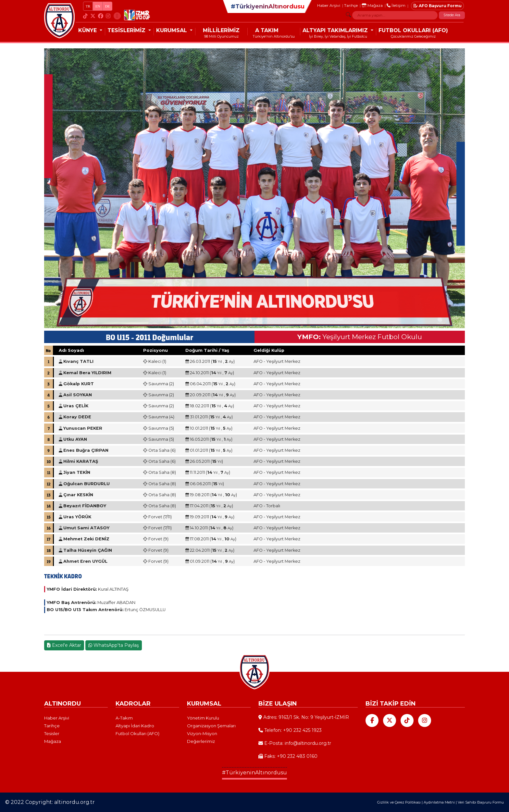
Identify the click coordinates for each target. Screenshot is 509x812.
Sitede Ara (452, 15)
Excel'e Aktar (64, 645)
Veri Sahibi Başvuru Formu (481, 802)
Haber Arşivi (329, 5)
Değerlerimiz (201, 741)
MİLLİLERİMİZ (221, 30)
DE (108, 6)
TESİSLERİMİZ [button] (127, 30)
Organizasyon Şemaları (211, 726)
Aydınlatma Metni (439, 802)
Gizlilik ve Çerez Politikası (399, 802)
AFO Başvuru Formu (437, 6)
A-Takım (124, 718)
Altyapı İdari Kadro (135, 726)
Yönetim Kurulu (203, 718)
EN (98, 6)
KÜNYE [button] (88, 30)
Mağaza (372, 5)
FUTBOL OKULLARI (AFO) (413, 30)
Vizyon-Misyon (202, 733)
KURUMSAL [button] (172, 30)
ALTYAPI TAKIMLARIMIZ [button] (336, 30)
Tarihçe (351, 5)
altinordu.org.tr (74, 802)
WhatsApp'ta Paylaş (114, 645)
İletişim (396, 5)
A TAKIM (267, 30)
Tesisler (52, 733)
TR (88, 6)
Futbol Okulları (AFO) (137, 733)
